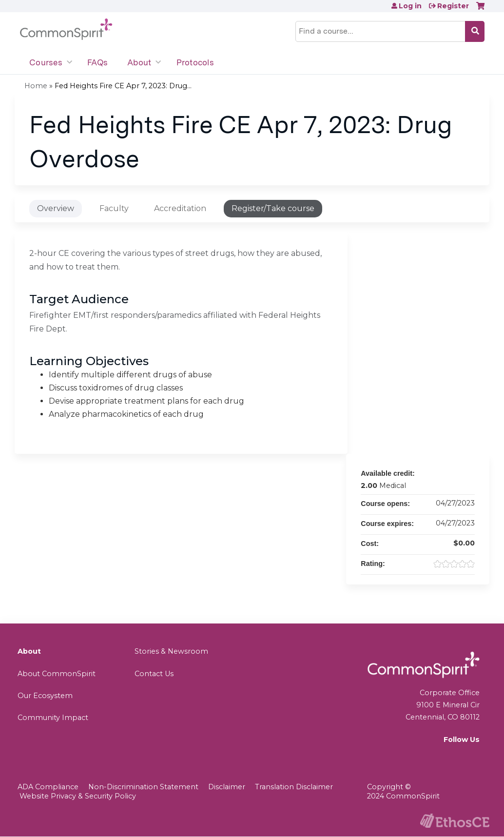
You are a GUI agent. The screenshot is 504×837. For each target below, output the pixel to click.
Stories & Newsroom (171, 651)
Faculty (114, 208)
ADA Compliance (48, 787)
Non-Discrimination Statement (143, 787)
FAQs (97, 62)
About (139, 62)
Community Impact (53, 718)
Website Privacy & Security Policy (78, 796)
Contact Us (154, 674)
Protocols (195, 62)
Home (36, 86)
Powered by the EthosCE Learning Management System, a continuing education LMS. (455, 821)
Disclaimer (227, 787)
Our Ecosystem (45, 696)
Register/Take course (273, 208)
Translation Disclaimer (294, 787)
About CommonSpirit (57, 674)
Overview (56, 208)
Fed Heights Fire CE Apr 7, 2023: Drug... (123, 86)
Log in (410, 6)
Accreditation (180, 208)
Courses (46, 62)
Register (453, 6)
